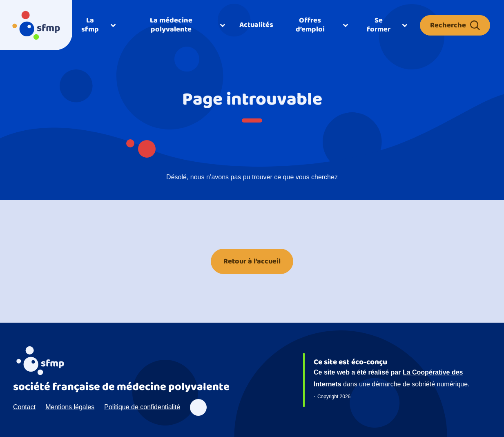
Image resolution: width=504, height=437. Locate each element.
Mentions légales (70, 407)
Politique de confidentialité (142, 407)
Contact (24, 407)
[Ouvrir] (98, 25)
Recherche (455, 25)
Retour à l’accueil (252, 261)
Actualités (256, 25)
